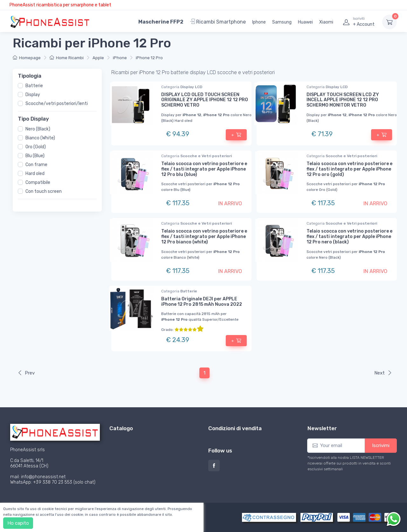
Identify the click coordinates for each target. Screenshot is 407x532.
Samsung (282, 22)
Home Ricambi (67, 58)
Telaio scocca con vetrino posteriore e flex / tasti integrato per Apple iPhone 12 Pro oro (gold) (349, 169)
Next (383, 373)
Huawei (305, 22)
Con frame (36, 164)
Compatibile (38, 182)
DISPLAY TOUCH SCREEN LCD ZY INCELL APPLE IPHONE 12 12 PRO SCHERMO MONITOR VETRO (343, 100)
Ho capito (18, 523)
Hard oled (35, 173)
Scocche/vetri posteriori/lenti (57, 104)
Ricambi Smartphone (218, 22)
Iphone (259, 22)
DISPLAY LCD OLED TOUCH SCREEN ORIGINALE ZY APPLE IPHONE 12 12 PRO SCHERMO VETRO (205, 100)
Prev (26, 373)
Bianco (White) (40, 138)
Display (33, 95)
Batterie (34, 86)
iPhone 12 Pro (149, 58)
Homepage (27, 58)
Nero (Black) (38, 129)
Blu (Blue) (35, 155)
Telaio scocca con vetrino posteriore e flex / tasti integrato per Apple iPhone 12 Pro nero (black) (349, 237)
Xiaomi (326, 22)
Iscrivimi (381, 445)
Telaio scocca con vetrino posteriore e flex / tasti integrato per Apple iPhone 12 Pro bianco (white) (204, 237)
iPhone (120, 58)
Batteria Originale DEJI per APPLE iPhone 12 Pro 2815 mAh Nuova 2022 (202, 302)
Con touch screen (44, 191)
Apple (98, 58)
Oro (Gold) (36, 147)
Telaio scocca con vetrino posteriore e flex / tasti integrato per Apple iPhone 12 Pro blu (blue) (204, 169)
